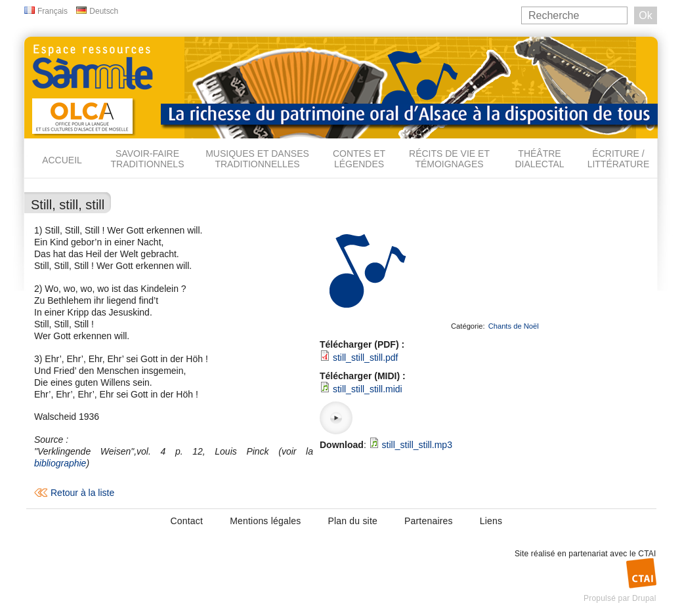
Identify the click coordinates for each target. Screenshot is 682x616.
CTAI (647, 554)
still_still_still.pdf (366, 358)
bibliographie (60, 463)
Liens (491, 521)
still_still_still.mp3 (417, 445)
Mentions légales (265, 521)
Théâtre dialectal (539, 159)
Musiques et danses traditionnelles (257, 159)
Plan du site (352, 521)
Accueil (62, 160)
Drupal (644, 598)
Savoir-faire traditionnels (147, 159)
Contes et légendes (359, 159)
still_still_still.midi (368, 389)
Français (53, 11)
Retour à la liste (82, 493)
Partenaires (429, 521)
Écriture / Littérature (619, 159)
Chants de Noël (514, 326)
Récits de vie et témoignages (449, 159)
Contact (187, 521)
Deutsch (104, 11)
